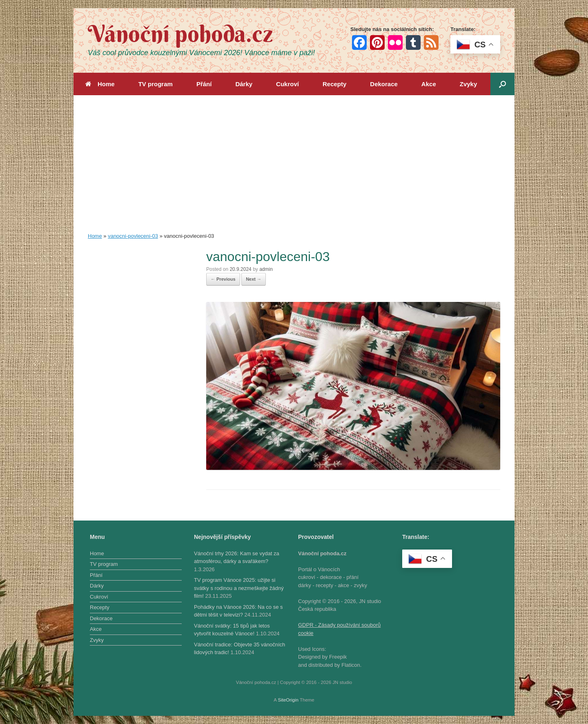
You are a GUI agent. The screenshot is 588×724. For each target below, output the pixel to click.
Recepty (334, 84)
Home (100, 84)
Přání (204, 84)
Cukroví (287, 84)
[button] (502, 84)
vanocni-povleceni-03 (133, 236)
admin (266, 269)
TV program (156, 84)
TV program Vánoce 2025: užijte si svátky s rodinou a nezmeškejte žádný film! (239, 588)
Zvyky (469, 84)
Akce (429, 84)
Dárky (244, 84)
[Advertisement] (294, 171)
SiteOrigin (288, 700)
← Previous (223, 279)
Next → (254, 279)
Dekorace (384, 84)
